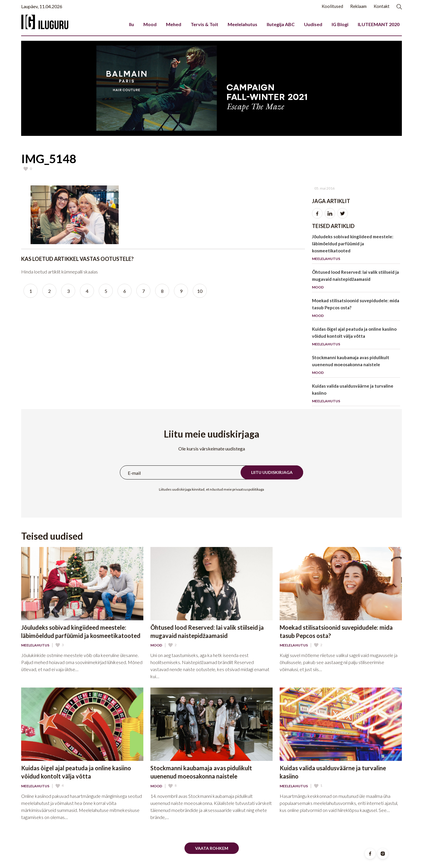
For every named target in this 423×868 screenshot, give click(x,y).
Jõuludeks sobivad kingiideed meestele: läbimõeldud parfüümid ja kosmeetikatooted (356, 249)
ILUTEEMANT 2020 (379, 24)
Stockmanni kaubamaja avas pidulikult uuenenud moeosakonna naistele (356, 366)
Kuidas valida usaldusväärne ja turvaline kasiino (356, 395)
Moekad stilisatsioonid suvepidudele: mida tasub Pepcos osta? (356, 309)
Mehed (174, 24)
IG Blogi (340, 24)
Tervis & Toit (204, 24)
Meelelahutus (242, 24)
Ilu (131, 24)
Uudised (313, 24)
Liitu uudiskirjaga (272, 472)
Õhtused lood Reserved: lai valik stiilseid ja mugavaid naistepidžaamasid (356, 281)
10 (200, 291)
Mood (150, 24)
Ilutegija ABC (281, 24)
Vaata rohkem (212, 848)
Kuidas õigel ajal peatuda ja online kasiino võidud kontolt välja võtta (356, 338)
